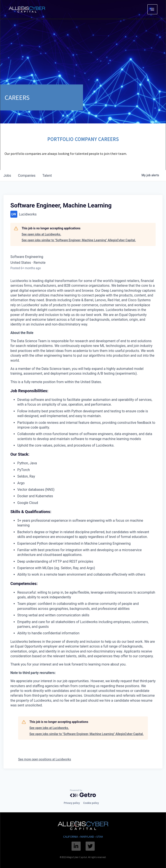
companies (27, 176)
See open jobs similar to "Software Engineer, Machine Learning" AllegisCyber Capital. (79, 240)
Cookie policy (91, 803)
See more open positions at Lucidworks (45, 759)
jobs (7, 176)
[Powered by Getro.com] (83, 793)
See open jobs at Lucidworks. (41, 234)
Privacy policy (72, 803)
